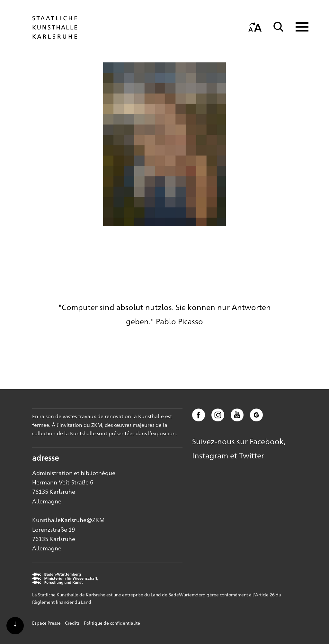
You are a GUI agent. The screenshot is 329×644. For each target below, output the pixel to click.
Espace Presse (46, 623)
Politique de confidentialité (112, 623)
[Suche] (279, 27)
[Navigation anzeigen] (298, 27)
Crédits (72, 623)
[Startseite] (55, 36)
